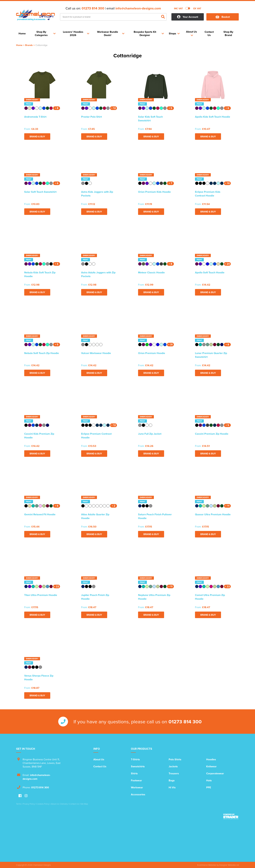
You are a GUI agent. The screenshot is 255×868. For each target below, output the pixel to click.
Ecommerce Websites (207, 865)
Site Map (84, 804)
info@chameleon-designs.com (138, 8)
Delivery (64, 804)
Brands (29, 45)
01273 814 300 (93, 8)
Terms (19, 804)
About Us (99, 759)
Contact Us (100, 766)
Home (19, 45)
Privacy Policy (29, 804)
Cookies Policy (43, 804)
